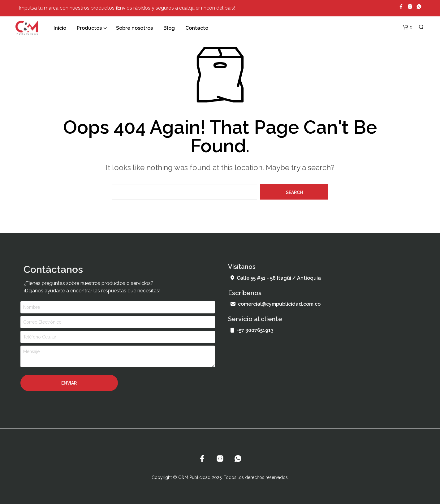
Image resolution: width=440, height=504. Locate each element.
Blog (169, 28)
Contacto (197, 28)
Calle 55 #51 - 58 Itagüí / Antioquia (276, 278)
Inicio (60, 28)
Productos (89, 28)
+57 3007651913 (252, 330)
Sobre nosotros (134, 28)
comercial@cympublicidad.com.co (276, 304)
